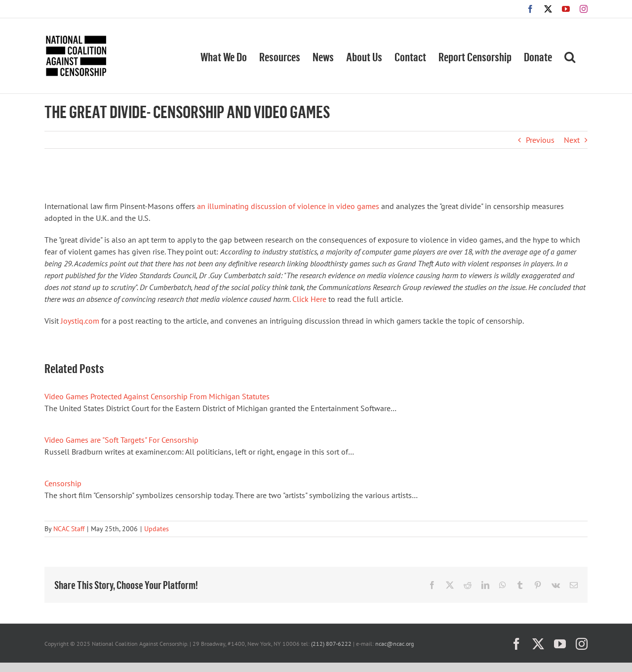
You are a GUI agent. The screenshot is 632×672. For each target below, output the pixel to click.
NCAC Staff (69, 529)
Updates (157, 529)
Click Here (309, 299)
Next (572, 140)
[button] (570, 56)
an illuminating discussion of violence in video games (288, 206)
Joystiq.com (80, 321)
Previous (540, 140)
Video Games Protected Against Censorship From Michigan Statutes (157, 396)
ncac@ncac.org (395, 644)
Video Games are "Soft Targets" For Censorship (121, 440)
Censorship (63, 483)
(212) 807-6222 (331, 644)
